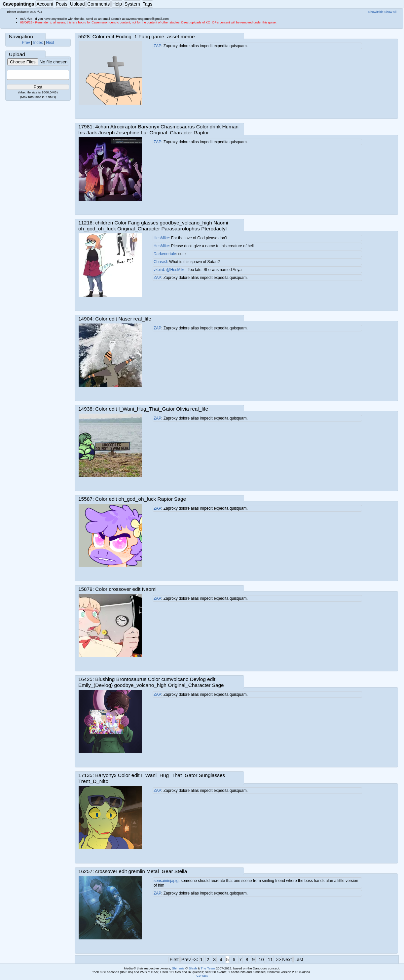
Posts (62, 4)
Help (117, 4)
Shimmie (178, 968)
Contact (202, 976)
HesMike (161, 238)
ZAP (157, 46)
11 (270, 960)
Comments (98, 4)
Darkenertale (165, 254)
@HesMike (176, 270)
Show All (391, 12)
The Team (208, 968)
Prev (26, 43)
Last (299, 960)
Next (50, 43)
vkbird (159, 270)
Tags (148, 4)
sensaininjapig (166, 881)
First (174, 960)
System (132, 4)
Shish (193, 968)
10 (261, 960)
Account (45, 4)
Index (38, 43)
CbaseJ (160, 262)
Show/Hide (376, 12)
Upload (77, 4)
